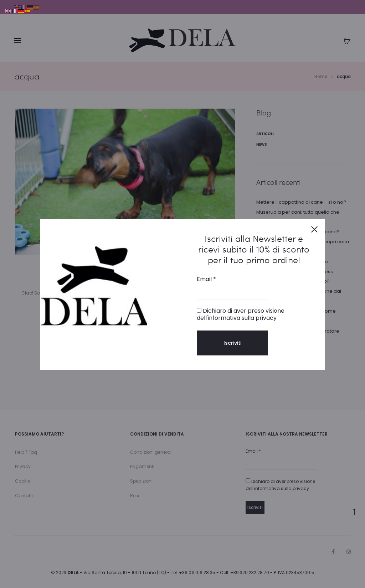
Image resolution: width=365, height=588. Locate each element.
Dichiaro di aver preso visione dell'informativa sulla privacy (241, 314)
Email (206, 279)
